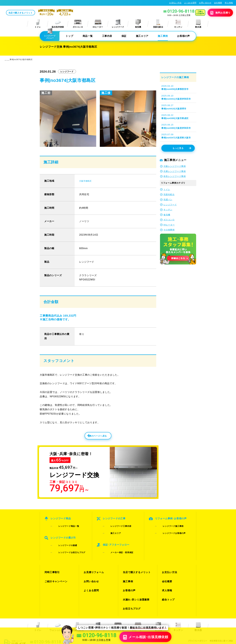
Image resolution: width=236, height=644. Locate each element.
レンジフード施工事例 (168, 528)
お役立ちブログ (131, 584)
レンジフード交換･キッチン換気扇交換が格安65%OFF (30, 3)
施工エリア (142, 36)
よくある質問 (190, 3)
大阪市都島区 (87, 181)
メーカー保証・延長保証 (117, 546)
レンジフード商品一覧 (64, 528)
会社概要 (218, 3)
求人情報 (229, 3)
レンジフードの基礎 (63, 542)
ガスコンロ (78, 24)
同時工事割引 (52, 562)
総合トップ (168, 579)
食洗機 (138, 24)
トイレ (38, 24)
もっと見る (182, 149)
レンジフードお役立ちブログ (67, 546)
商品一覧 (88, 36)
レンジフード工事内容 (116, 528)
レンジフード (118, 24)
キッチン (178, 24)
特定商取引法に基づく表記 (221, 615)
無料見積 (216, 13)
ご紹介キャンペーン (55, 568)
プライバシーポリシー (195, 615)
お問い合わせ (205, 3)
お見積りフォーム (93, 562)
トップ (69, 36)
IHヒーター (98, 24)
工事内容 (107, 36)
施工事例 (163, 36)
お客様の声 (183, 36)
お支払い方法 (175, 3)
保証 (124, 36)
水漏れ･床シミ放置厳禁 (135, 579)
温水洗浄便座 (58, 24)
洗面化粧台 (158, 24)
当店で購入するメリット (43, 13)
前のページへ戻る (91, 438)
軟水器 (198, 24)
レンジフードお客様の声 (169, 532)
